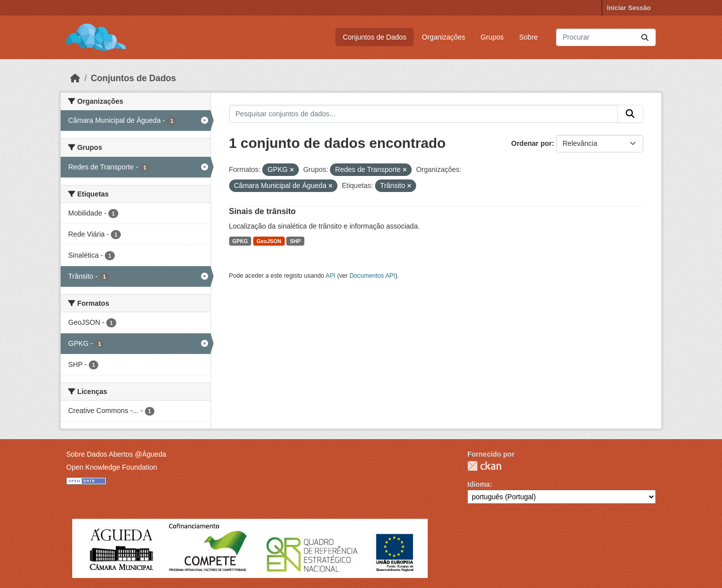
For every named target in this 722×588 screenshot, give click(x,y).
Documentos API (372, 276)
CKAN (484, 466)
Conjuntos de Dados (375, 37)
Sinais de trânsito (262, 211)
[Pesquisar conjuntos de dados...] (606, 37)
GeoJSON (269, 241)
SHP (295, 241)
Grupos (492, 37)
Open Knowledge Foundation (112, 467)
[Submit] (645, 37)
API (330, 276)
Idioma (479, 484)
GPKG (240, 241)
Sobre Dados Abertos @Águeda (116, 454)
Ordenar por (532, 143)
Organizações (443, 37)
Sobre (528, 37)
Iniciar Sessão (629, 8)
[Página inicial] (75, 78)
